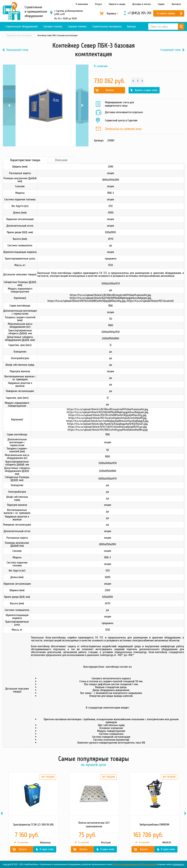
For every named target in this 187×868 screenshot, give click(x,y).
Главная (8, 35)
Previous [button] (2, 813)
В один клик (47, 849)
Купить (110, 90)
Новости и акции (117, 4)
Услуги (98, 4)
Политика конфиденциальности (127, 864)
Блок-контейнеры (37, 35)
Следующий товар (170, 50)
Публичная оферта (150, 864)
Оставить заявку (166, 13)
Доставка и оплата (142, 4)
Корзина (112, 14)
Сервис (161, 4)
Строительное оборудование (22, 26)
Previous (9, 105)
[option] (33, 813)
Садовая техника (77, 26)
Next (82, 105)
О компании (82, 4)
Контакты (176, 4)
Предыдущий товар (17, 50)
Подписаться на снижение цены (123, 129)
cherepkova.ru (178, 864)
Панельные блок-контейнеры (62, 35)
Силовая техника (53, 26)
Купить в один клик (146, 90)
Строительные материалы (107, 26)
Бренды (131, 26)
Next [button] (186, 813)
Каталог (20, 35)
